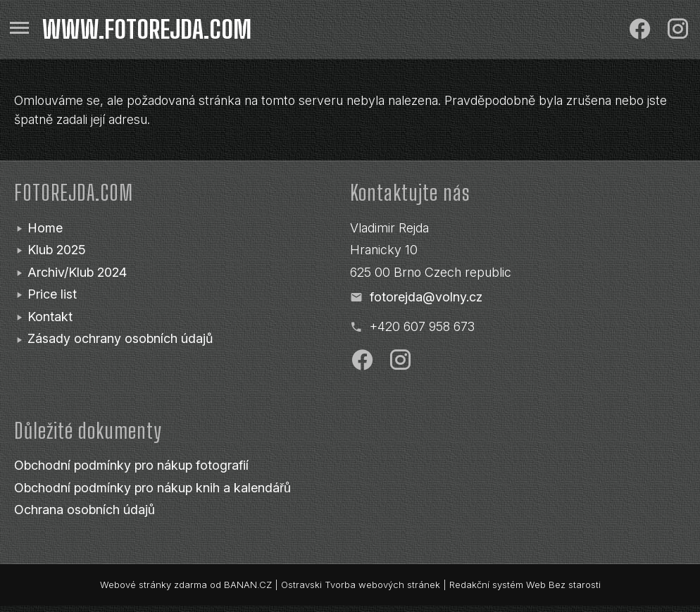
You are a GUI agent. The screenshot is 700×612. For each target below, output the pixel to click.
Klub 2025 (57, 250)
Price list (52, 294)
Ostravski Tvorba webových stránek (361, 585)
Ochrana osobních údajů (85, 510)
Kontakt (50, 317)
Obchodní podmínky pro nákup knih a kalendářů (152, 488)
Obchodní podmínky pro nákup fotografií (131, 465)
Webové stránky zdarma (154, 585)
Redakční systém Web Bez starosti (525, 585)
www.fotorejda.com (147, 30)
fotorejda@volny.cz (426, 297)
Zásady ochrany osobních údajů (120, 338)
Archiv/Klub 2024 (77, 272)
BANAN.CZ (248, 585)
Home (45, 228)
